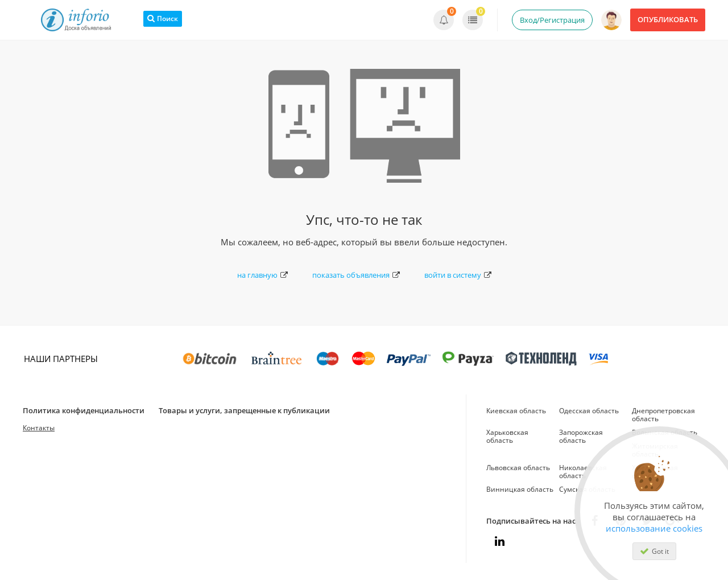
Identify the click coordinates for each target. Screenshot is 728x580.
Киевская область (516, 411)
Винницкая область (520, 489)
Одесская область (589, 411)
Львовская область (518, 468)
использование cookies (654, 528)
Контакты (39, 428)
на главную (262, 275)
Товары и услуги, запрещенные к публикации (244, 410)
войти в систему (458, 275)
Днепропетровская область (663, 415)
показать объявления (356, 275)
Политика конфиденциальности (84, 410)
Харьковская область (507, 436)
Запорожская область (581, 436)
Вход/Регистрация (552, 20)
